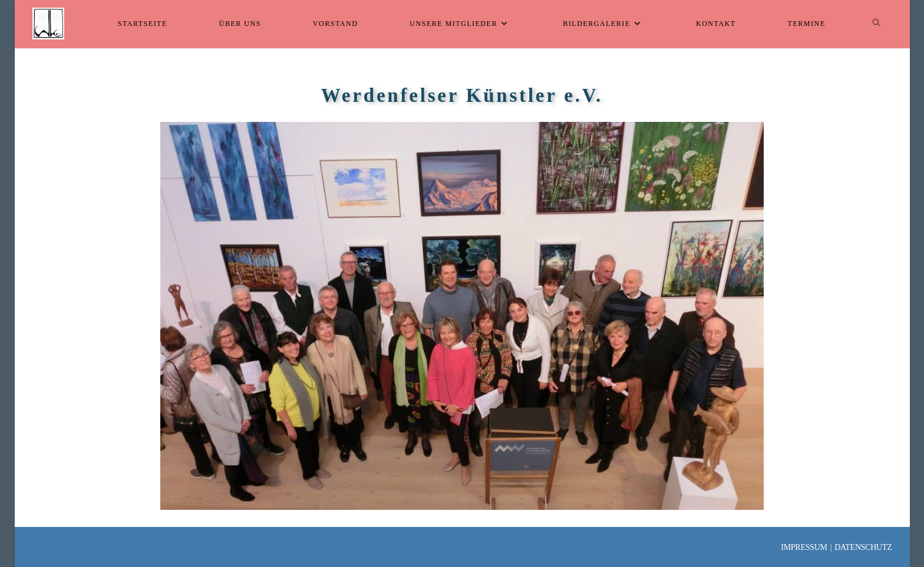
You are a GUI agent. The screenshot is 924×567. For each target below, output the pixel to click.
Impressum (804, 547)
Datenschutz (863, 547)
